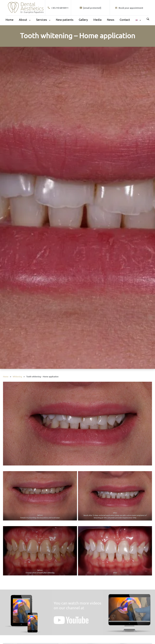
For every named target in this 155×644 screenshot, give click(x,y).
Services (42, 20)
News (111, 20)
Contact (125, 20)
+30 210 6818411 (58, 8)
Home (9, 20)
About (23, 20)
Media (97, 20)
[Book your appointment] (129, 8)
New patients (65, 20)
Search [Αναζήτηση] (148, 19)
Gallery (83, 20)
